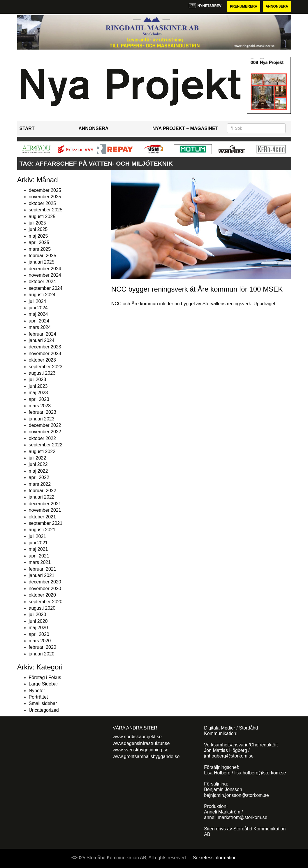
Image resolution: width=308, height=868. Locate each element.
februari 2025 (43, 256)
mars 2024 (40, 327)
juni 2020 (38, 621)
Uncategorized (44, 710)
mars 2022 (40, 484)
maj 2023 (38, 393)
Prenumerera (244, 6)
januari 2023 (42, 419)
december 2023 (45, 347)
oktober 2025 (42, 203)
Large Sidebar (44, 684)
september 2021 (46, 523)
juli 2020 (38, 614)
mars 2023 (40, 406)
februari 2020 (43, 647)
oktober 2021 (42, 517)
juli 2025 (38, 223)
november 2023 (45, 354)
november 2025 (45, 197)
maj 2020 (38, 628)
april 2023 (39, 399)
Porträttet (38, 697)
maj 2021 (38, 549)
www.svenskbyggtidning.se (141, 750)
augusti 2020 (42, 608)
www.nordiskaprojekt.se (137, 737)
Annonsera (277, 6)
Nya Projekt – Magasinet (185, 128)
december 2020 (45, 582)
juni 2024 (38, 308)
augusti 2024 (42, 295)
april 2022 (39, 477)
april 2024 (39, 321)
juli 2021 (38, 536)
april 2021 (39, 556)
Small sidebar (43, 703)
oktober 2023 (42, 360)
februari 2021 (43, 569)
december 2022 (45, 425)
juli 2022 (38, 458)
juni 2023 (38, 386)
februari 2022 (43, 491)
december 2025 (45, 190)
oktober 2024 (42, 282)
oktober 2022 (42, 438)
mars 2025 (40, 249)
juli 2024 (38, 301)
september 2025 (46, 210)
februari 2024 (43, 334)
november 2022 (45, 432)
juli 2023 (38, 379)
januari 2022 (42, 497)
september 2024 (46, 288)
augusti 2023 (42, 373)
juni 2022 (38, 464)
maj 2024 (38, 314)
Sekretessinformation (215, 858)
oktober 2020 (42, 595)
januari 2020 (42, 654)
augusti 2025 (42, 216)
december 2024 (45, 269)
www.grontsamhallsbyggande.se (146, 756)
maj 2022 (38, 471)
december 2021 (45, 504)
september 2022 (46, 445)
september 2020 (46, 602)
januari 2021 (42, 575)
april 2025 (39, 242)
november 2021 (45, 510)
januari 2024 (42, 340)
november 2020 (45, 589)
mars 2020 (40, 641)
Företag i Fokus (45, 677)
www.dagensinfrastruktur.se (141, 743)
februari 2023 (43, 412)
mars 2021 (40, 562)
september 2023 (46, 367)
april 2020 (39, 634)
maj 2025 (38, 236)
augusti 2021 (42, 530)
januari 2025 (42, 262)
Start (27, 128)
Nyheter (37, 691)
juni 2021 (38, 543)
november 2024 (45, 275)
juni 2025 (38, 229)
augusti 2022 (42, 451)
